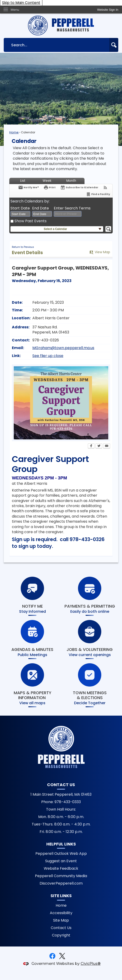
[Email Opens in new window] (107, 446)
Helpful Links (61, 844)
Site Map (61, 920)
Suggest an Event (61, 861)
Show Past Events (30, 221)
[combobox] (20, 214)
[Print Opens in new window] (50, 187)
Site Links (61, 896)
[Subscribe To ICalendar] (79, 187)
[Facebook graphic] (52, 956)
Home (14, 132)
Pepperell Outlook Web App (61, 854)
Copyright (61, 935)
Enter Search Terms (72, 208)
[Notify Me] (29, 187)
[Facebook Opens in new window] (91, 446)
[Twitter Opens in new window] (99, 446)
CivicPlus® (91, 964)
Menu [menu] (15, 10)
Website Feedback (61, 868)
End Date (41, 208)
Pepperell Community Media (61, 876)
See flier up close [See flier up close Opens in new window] (48, 356)
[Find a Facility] (98, 194)
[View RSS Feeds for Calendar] (105, 187)
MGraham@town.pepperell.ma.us (63, 348)
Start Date (20, 208)
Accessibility (61, 913)
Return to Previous (23, 247)
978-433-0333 (68, 802)
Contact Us (61, 928)
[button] (114, 45)
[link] (108, 10)
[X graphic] (62, 956)
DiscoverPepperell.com (61, 883)
